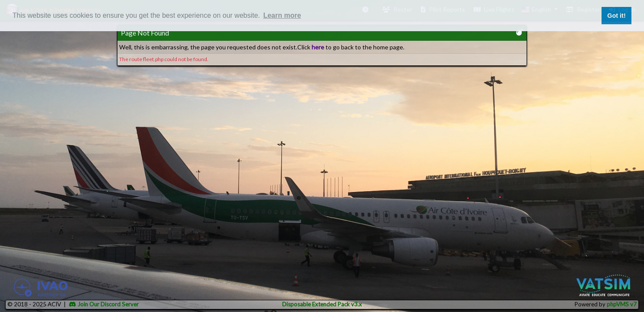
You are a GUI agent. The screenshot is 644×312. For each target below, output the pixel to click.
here (318, 47)
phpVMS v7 (622, 304)
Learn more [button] (282, 15)
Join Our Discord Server (104, 304)
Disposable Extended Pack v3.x (322, 304)
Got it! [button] (616, 16)
